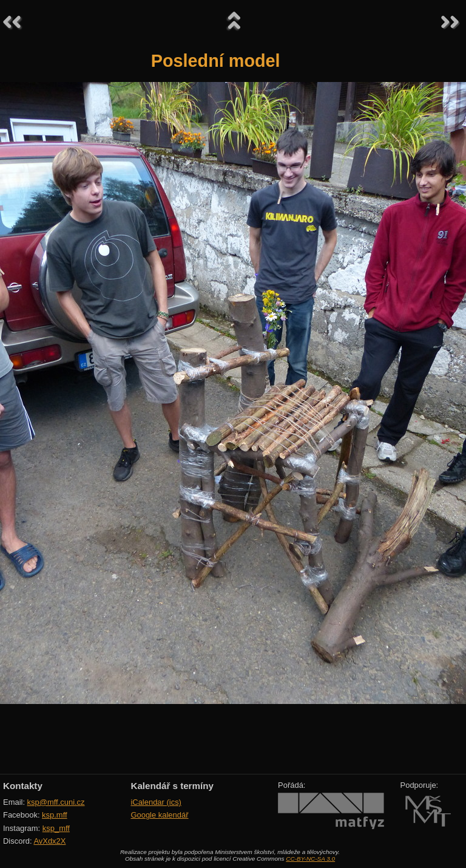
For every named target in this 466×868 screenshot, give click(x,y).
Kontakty (23, 786)
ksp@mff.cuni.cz (56, 802)
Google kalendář (159, 815)
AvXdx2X (49, 841)
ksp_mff (56, 828)
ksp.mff (55, 815)
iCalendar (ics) (156, 802)
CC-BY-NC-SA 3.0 (310, 859)
